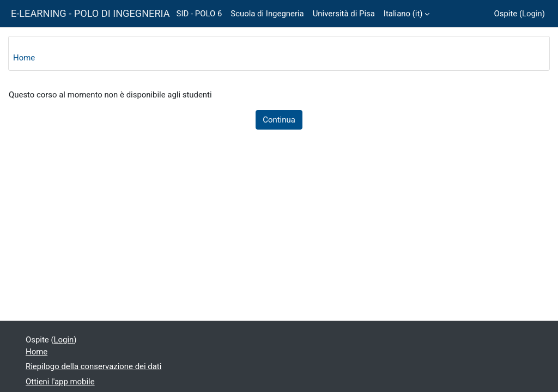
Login (532, 14)
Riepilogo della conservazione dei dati (93, 366)
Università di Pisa (344, 14)
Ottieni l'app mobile (60, 382)
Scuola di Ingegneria (267, 14)
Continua (279, 120)
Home (24, 58)
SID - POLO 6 (199, 14)
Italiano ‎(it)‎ (403, 14)
